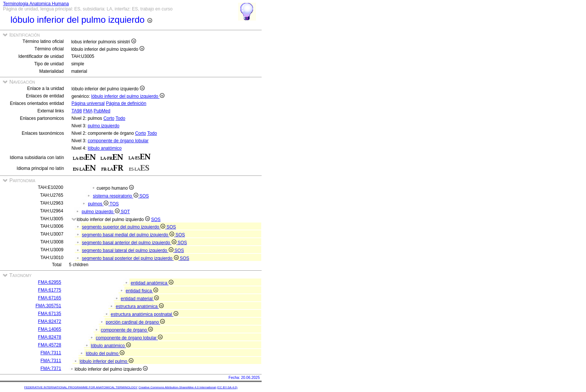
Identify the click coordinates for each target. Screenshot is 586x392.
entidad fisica (142, 291)
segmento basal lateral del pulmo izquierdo (128, 251)
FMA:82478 (50, 337)
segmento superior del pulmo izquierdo (124, 227)
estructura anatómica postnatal (144, 314)
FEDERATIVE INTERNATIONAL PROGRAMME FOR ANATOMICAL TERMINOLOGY (81, 387)
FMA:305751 (48, 306)
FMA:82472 (50, 321)
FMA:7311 (51, 353)
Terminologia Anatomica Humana (36, 4)
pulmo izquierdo (104, 126)
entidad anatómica (152, 283)
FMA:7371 (51, 368)
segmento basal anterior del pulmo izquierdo (130, 243)
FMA (88, 111)
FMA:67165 (50, 298)
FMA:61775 (50, 290)
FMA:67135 (50, 314)
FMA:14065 (50, 329)
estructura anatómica (140, 307)
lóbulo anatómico (105, 148)
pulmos (99, 204)
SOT (125, 212)
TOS (114, 204)
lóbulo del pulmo (105, 354)
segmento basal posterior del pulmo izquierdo (131, 258)
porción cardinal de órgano (135, 322)
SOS (144, 196)
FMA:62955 (50, 282)
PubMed (102, 111)
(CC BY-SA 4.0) (227, 387)
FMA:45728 (50, 345)
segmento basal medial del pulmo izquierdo (129, 235)
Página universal (88, 103)
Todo (120, 118)
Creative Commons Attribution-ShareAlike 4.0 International (177, 387)
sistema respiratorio (116, 196)
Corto (109, 118)
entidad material (140, 299)
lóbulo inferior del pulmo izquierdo (128, 96)
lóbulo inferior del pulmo (107, 361)
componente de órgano (127, 330)
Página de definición (126, 103)
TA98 (77, 111)
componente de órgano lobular (118, 141)
